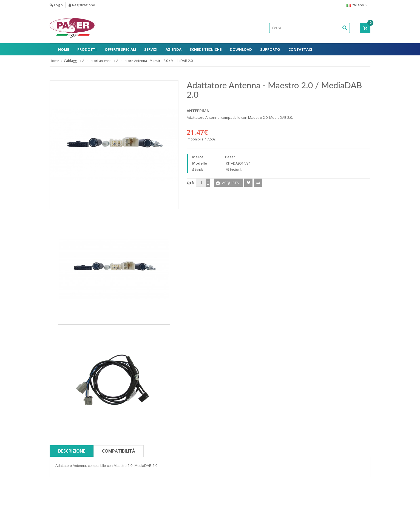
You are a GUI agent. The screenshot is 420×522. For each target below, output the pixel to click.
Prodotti (87, 49)
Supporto (270, 49)
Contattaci (300, 49)
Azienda (174, 49)
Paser (230, 157)
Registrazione (82, 5)
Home (64, 49)
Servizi (151, 49)
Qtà (190, 183)
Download (241, 49)
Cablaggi (71, 61)
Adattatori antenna (97, 61)
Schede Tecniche (206, 49)
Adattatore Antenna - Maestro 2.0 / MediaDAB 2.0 (154, 61)
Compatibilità (119, 451)
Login (56, 5)
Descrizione (72, 451)
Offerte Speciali (120, 49)
